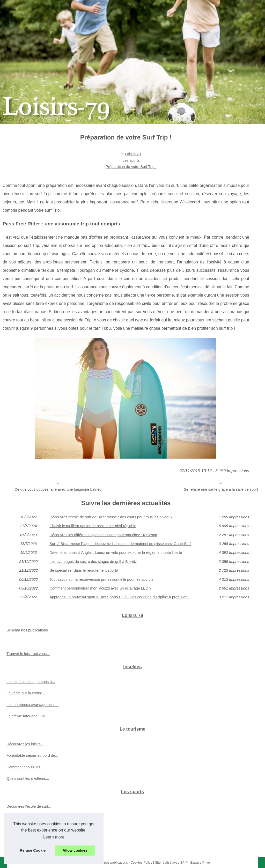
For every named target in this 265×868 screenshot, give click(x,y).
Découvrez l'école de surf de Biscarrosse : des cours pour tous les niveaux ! (112, 517)
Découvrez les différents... (28, 829)
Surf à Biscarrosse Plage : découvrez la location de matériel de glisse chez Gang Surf (120, 544)
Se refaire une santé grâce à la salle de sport (221, 489)
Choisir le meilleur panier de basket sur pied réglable (93, 526)
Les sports (131, 160)
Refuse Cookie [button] (33, 850)
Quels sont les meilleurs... (28, 778)
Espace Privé (200, 862)
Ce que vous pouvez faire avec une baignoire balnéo (58, 489)
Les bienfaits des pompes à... (31, 682)
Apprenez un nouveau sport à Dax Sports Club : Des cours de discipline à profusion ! (119, 597)
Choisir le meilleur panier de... (31, 818)
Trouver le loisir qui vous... (28, 654)
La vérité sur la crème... (26, 693)
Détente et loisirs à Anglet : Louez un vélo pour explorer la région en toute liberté (116, 553)
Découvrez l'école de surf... (29, 806)
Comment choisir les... (25, 767)
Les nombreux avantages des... (32, 705)
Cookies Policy (141, 862)
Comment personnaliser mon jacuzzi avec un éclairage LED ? (100, 588)
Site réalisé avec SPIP (171, 862)
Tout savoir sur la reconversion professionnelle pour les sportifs (101, 579)
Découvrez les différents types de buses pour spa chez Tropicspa (103, 535)
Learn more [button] (54, 837)
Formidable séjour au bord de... (32, 755)
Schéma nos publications (27, 630)
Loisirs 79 (133, 154)
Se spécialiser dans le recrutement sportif (84, 570)
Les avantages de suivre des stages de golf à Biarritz (93, 562)
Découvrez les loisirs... (25, 744)
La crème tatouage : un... (27, 716)
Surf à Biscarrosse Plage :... (30, 841)
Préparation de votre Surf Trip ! (131, 167)
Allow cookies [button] (75, 850)
